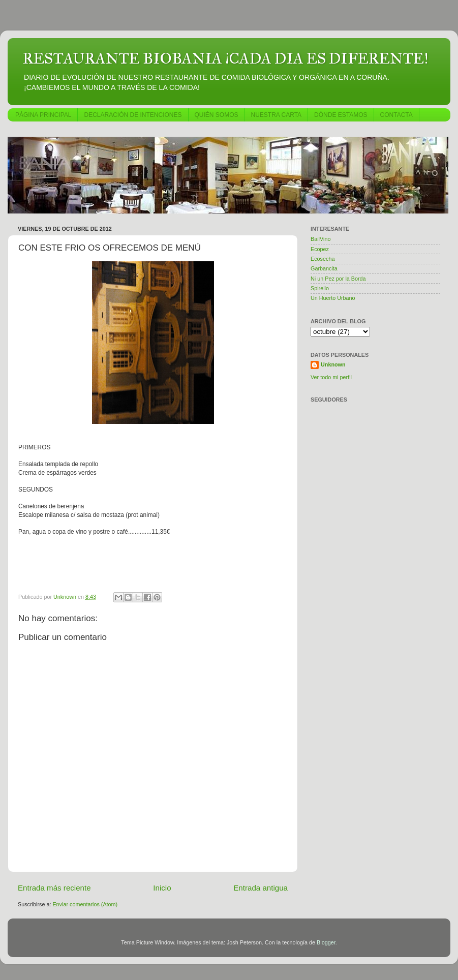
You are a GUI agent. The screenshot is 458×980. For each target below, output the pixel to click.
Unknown (333, 364)
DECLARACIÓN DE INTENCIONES (133, 115)
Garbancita (324, 268)
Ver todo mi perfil (331, 377)
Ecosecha (323, 259)
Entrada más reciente (54, 888)
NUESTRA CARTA (277, 115)
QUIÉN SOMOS (217, 115)
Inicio (162, 888)
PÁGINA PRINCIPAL (43, 115)
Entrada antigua (261, 888)
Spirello (320, 288)
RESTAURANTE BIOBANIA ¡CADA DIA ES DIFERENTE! (225, 58)
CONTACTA (396, 115)
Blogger (326, 942)
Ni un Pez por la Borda (338, 279)
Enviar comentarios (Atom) (85, 904)
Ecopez (320, 249)
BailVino (320, 239)
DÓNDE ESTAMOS (341, 115)
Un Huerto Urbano (333, 298)
